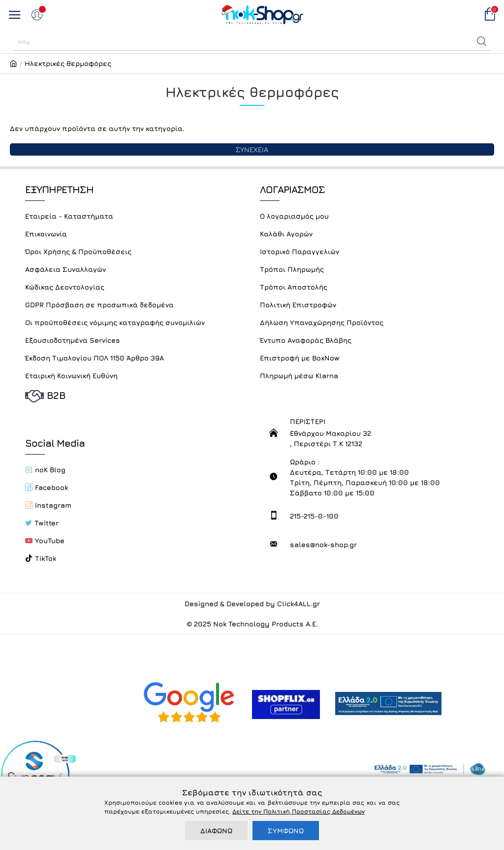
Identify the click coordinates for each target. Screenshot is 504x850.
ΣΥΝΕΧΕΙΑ (252, 149)
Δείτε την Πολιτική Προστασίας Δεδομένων (299, 811)
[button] (482, 41)
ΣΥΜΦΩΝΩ (286, 831)
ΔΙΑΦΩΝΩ (216, 831)
